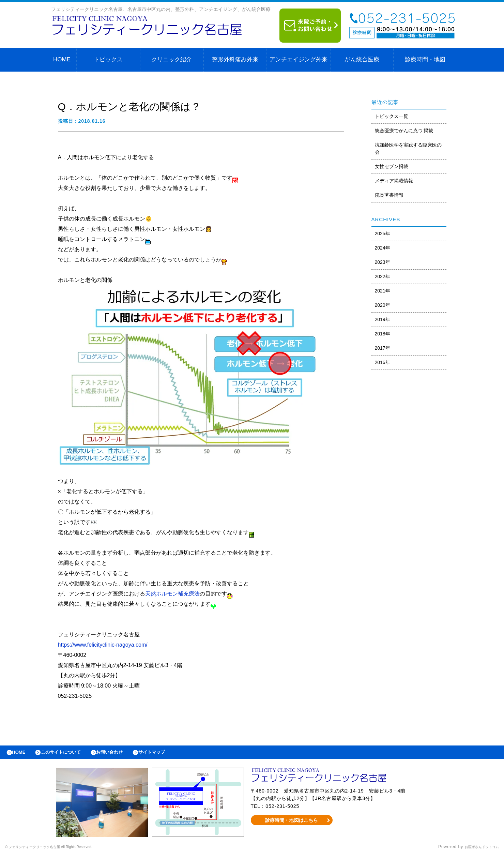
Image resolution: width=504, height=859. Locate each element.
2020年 (383, 305)
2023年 (383, 262)
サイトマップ (172, 754)
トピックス (108, 59)
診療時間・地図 (425, 59)
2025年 (383, 233)
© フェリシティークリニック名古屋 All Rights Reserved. (63, 850)
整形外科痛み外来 (235, 59)
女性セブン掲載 (392, 166)
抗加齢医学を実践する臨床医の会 (408, 148)
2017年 (383, 348)
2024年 (383, 248)
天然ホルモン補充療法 (172, 594)
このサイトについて (69, 754)
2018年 (383, 334)
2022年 (383, 276)
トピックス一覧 (392, 116)
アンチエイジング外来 (299, 59)
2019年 (383, 319)
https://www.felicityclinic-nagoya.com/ (103, 645)
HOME (62, 59)
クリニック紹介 (172, 59)
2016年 (383, 362)
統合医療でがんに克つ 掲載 (404, 131)
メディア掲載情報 (394, 181)
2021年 (383, 291)
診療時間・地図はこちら (292, 824)
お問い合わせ (125, 754)
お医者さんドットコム (477, 850)
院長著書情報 (389, 195)
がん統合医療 (362, 59)
